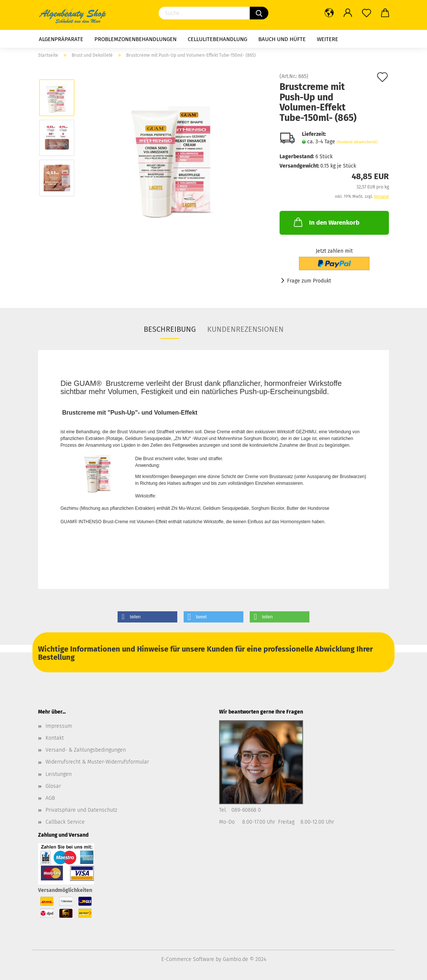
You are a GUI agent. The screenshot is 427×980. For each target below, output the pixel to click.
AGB (50, 798)
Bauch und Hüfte (282, 39)
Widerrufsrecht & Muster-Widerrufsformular (97, 762)
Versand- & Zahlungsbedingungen (86, 750)
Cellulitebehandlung (217, 39)
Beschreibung (170, 329)
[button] (147, 617)
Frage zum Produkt (309, 281)
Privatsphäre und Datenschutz (81, 810)
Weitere (328, 39)
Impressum (59, 726)
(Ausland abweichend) (357, 142)
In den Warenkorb (326, 222)
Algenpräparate (61, 39)
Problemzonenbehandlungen (135, 39)
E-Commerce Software (188, 959)
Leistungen (59, 774)
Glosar (53, 786)
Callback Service (65, 822)
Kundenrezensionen (245, 329)
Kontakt (55, 738)
